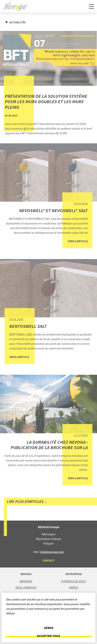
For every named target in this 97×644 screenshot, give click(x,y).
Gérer (49, 628)
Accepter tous (48, 636)
